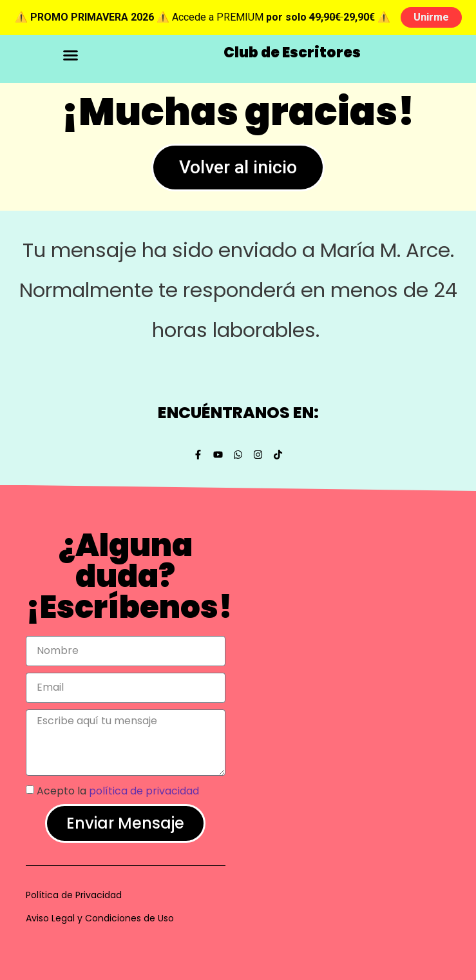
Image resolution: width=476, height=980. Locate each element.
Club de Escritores (292, 53)
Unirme (431, 17)
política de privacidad (144, 791)
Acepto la (118, 791)
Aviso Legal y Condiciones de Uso (100, 918)
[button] (70, 55)
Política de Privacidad (74, 895)
